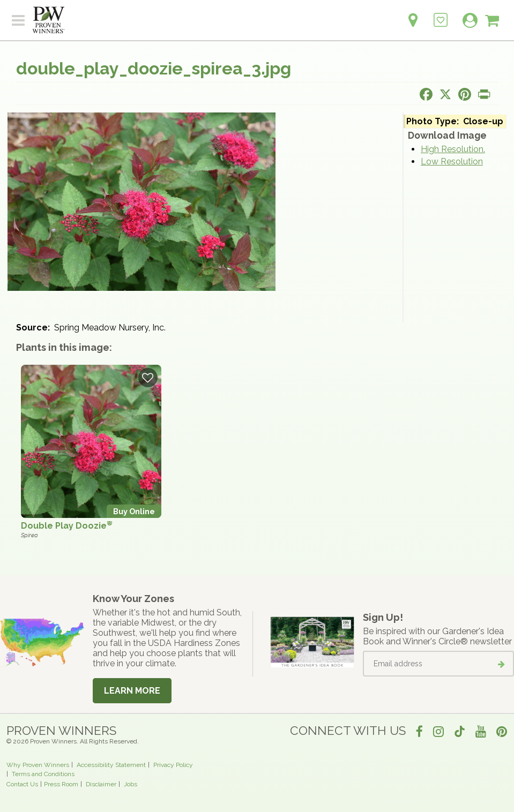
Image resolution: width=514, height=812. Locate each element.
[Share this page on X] (445, 94)
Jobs (131, 784)
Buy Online (134, 511)
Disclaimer (101, 784)
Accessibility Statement (111, 765)
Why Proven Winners (38, 765)
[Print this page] (484, 94)
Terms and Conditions (43, 774)
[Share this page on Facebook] (426, 94)
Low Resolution (452, 161)
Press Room (61, 784)
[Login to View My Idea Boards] (441, 14)
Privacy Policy (173, 765)
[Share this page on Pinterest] (465, 94)
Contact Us (22, 784)
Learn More (132, 691)
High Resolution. (453, 149)
